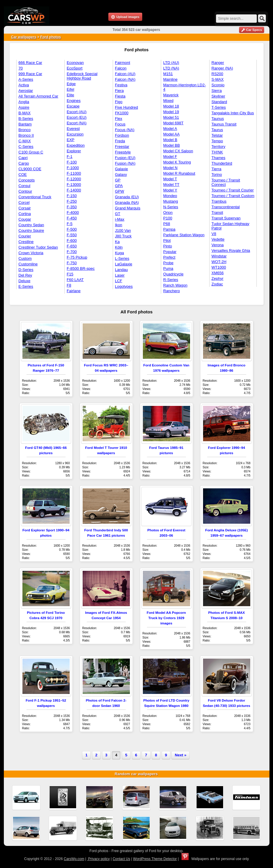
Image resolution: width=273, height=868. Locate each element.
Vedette (218, 239)
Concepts (27, 180)
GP (118, 180)
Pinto (168, 246)
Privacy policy (98, 859)
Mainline (170, 79)
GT (118, 214)
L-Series (122, 258)
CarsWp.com (74, 859)
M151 (168, 74)
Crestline (26, 242)
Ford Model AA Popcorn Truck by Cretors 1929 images (166, 618)
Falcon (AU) (125, 74)
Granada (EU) (127, 197)
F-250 (72, 201)
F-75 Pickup (77, 257)
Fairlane (74, 291)
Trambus (219, 201)
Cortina (25, 214)
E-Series (26, 286)
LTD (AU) (171, 63)
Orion (168, 213)
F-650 (72, 246)
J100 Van (123, 230)
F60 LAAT (75, 280)
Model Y (170, 190)
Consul (24, 186)
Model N (170, 168)
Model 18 (171, 106)
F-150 (72, 196)
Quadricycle (173, 274)
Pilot (167, 240)
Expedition (76, 145)
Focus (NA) (125, 130)
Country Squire (31, 230)
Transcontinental (226, 207)
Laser (120, 275)
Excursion (75, 134)
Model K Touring (177, 162)
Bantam (25, 124)
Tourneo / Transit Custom (233, 196)
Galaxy (121, 175)
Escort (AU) (77, 112)
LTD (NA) (171, 68)
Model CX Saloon (178, 151)
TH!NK (217, 152)
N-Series (171, 207)
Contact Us (121, 859)
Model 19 (171, 112)
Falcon (121, 68)
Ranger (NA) (222, 68)
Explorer (74, 151)
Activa (24, 85)
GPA (119, 186)
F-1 (70, 157)
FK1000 (122, 113)
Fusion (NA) (125, 163)
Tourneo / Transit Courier (233, 190)
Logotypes (124, 286)
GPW (120, 191)
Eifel (70, 89)
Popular (170, 252)
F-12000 (74, 179)
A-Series (26, 79)
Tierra (216, 169)
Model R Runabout (179, 173)
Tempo (217, 141)
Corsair (25, 208)
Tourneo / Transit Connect (226, 182)
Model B (170, 140)
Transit (217, 213)
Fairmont (123, 63)
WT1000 (219, 267)
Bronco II (26, 135)
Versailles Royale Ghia (231, 251)
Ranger (218, 63)
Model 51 (171, 117)
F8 (69, 285)
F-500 (72, 229)
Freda (120, 141)
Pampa (169, 229)
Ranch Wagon (175, 285)
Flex (119, 119)
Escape (73, 106)
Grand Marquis (128, 208)
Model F (170, 157)
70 (21, 68)
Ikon (119, 225)
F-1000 (73, 168)
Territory (219, 147)
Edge (71, 84)
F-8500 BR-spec (81, 268)
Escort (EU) (77, 117)
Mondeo (170, 196)
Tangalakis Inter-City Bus (233, 113)
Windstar (219, 256)
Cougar (25, 219)
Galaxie (122, 169)
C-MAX (25, 141)
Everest (73, 129)
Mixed (168, 101)
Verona (218, 245)
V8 (214, 234)
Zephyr (218, 278)
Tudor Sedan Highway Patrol (231, 226)
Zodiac (217, 284)
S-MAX (218, 79)
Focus (120, 124)
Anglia (24, 102)
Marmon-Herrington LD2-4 (185, 87)
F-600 (72, 240)
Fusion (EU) (125, 158)
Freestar (122, 147)
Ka (117, 242)
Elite (70, 95)
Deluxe (24, 281)
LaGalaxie (124, 264)
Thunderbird (222, 163)
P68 (167, 224)
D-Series (26, 270)
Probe (168, 263)
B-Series (26, 119)
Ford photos (51, 37)
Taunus (218, 119)
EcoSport (75, 68)
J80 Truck (123, 236)
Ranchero (171, 291)
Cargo (24, 163)
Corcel (24, 202)
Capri (23, 158)
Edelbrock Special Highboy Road (82, 76)
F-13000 (74, 185)
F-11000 (74, 173)
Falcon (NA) (125, 79)
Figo (119, 102)
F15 (70, 274)
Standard (219, 102)
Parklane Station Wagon (184, 235)
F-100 (72, 162)
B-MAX (25, 113)
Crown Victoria (31, 253)
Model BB (171, 145)
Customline (28, 264)
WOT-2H (219, 262)
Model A (170, 129)
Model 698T (173, 123)
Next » (180, 755)
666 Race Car (30, 63)
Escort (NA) (77, 123)
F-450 (72, 218)
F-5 (70, 224)
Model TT (171, 185)
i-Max (120, 219)
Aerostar (26, 91)
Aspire (24, 107)
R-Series (171, 280)
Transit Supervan (226, 218)
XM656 (218, 273)
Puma (168, 268)
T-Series (219, 107)
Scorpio (218, 85)
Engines (74, 101)
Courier (25, 236)
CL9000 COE (30, 169)
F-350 (72, 207)
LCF (119, 281)
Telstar (217, 135)
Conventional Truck (35, 197)
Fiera (120, 91)
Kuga (120, 253)
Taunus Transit (224, 124)
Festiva (121, 85)
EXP (71, 140)
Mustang (171, 201)
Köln (119, 247)
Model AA (171, 134)
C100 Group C (31, 152)
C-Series (26, 147)
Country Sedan (31, 225)
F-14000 (74, 190)
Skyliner (218, 96)
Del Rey (25, 275)
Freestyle (123, 152)
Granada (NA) (127, 202)
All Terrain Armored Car (39, 96)
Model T (170, 179)
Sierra (217, 91)
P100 (168, 218)
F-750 (72, 263)
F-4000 (73, 213)
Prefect (169, 257)
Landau (121, 270)
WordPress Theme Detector (155, 859)
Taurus (217, 130)
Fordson (122, 135)
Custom (25, 258)
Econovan (75, 63)
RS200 (218, 74)
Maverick (171, 95)
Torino (217, 175)
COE (23, 175)
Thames (219, 158)
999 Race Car (30, 74)
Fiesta (120, 96)
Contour (25, 191)
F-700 (72, 252)
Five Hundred (127, 107)
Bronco (25, 130)
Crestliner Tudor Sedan (38, 247)
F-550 (72, 235)
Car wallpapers (24, 37)
